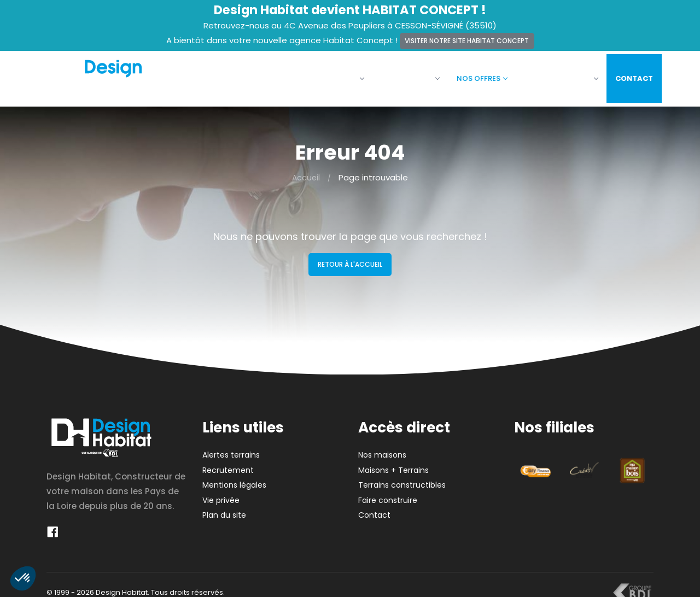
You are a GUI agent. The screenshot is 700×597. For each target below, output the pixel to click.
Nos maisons (402, 75)
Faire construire (553, 75)
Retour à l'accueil (350, 258)
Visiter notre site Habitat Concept (467, 41)
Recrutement (228, 464)
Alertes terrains (231, 448)
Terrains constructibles (402, 478)
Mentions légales (234, 478)
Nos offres (474, 75)
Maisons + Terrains (393, 464)
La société (332, 75)
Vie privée (221, 494)
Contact (626, 75)
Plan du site (224, 508)
